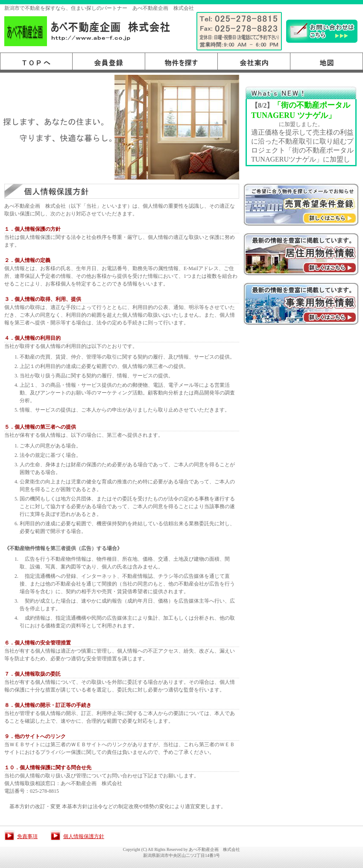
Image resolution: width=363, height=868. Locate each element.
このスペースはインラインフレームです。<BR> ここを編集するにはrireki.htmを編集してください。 (303, 132)
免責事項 (27, 836)
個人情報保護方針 (84, 836)
